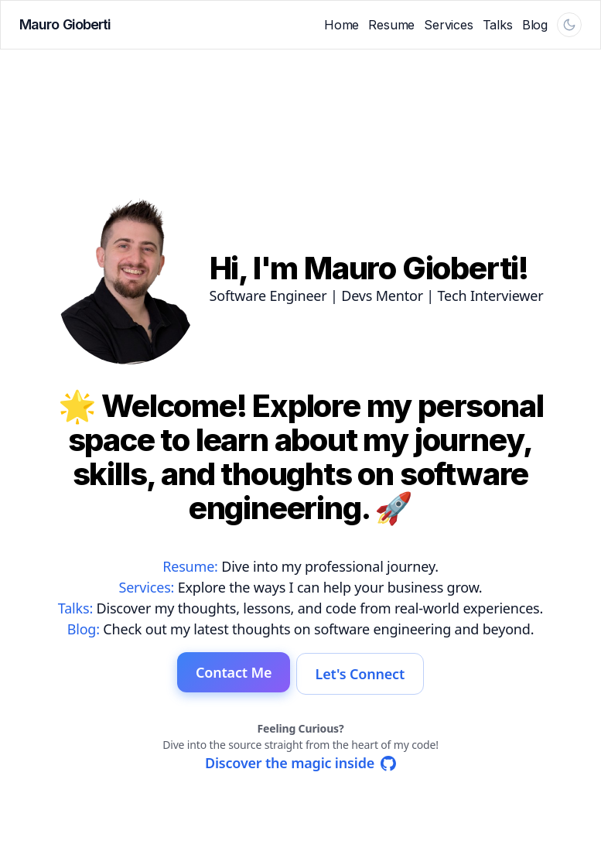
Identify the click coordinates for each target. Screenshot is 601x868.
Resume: (190, 567)
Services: (146, 588)
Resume (391, 25)
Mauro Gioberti (65, 24)
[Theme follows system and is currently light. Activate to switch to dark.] (569, 25)
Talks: (75, 609)
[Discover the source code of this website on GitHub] (300, 762)
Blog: (84, 630)
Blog (535, 25)
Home (341, 25)
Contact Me (230, 674)
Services (449, 25)
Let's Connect (364, 674)
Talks (498, 25)
